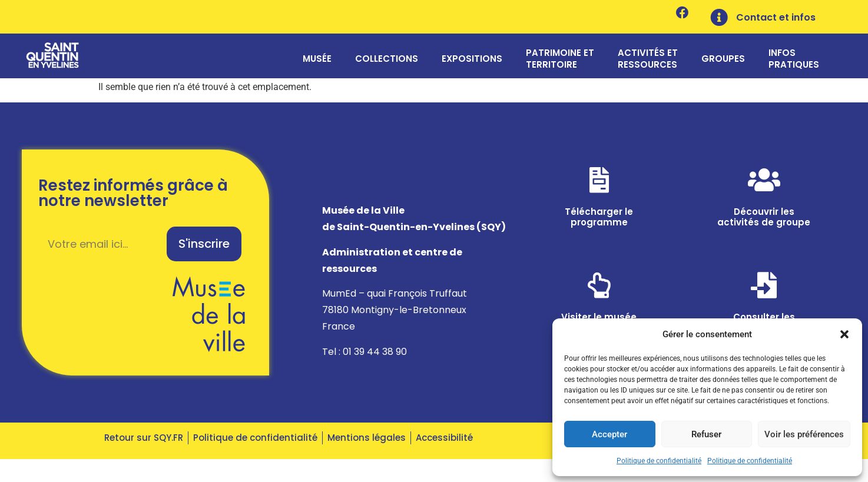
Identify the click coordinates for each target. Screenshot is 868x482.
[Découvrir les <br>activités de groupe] (764, 186)
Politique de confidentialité (659, 461)
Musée (317, 60)
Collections (387, 60)
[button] (844, 328)
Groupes (723, 60)
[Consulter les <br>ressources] (764, 291)
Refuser (706, 434)
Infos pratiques (794, 60)
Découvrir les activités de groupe (764, 223)
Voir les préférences (804, 434)
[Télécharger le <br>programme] (599, 186)
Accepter (609, 434)
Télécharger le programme (599, 223)
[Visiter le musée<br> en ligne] (599, 291)
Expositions (472, 60)
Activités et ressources (648, 60)
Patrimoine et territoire (560, 60)
